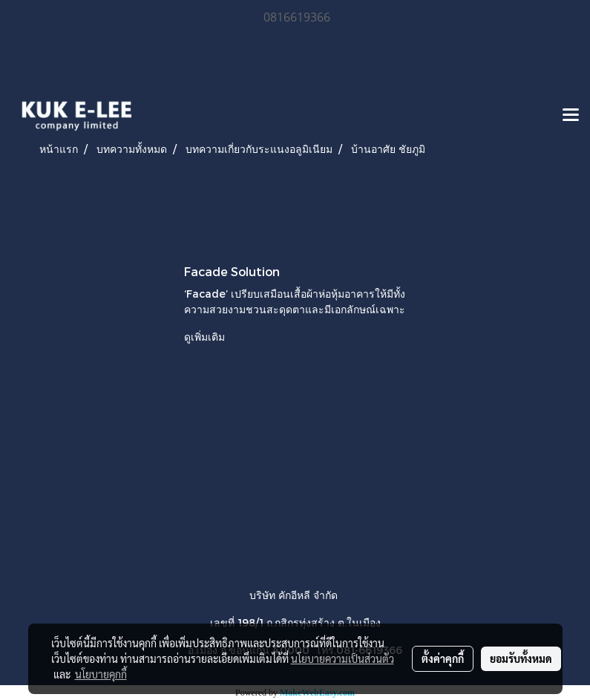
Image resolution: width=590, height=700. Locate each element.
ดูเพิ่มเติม (206, 337)
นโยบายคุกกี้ (101, 674)
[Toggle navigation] (571, 116)
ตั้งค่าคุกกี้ (443, 658)
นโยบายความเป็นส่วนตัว (342, 658)
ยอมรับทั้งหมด (521, 658)
